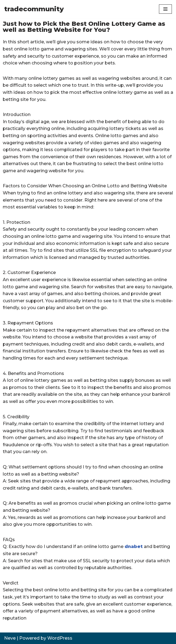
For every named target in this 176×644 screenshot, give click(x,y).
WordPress (60, 638)
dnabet (134, 546)
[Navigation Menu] (165, 9)
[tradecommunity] (34, 9)
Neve (10, 638)
